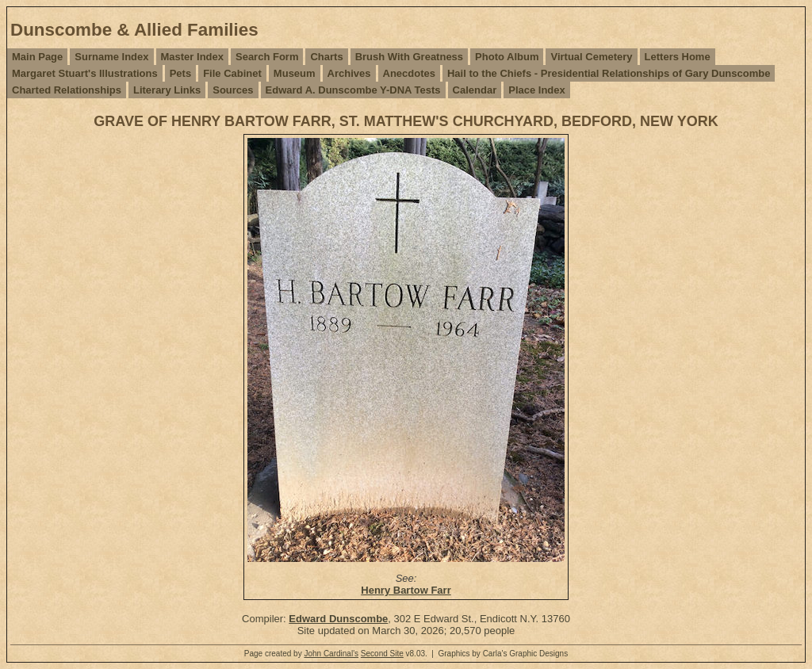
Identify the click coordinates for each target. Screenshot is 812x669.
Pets (180, 73)
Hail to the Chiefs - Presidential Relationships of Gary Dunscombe (609, 73)
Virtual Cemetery (591, 57)
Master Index (192, 57)
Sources (233, 90)
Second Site (382, 654)
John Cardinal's (331, 654)
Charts (326, 57)
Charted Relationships (67, 90)
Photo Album (507, 57)
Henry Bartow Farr (406, 590)
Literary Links (167, 90)
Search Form (267, 57)
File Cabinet (232, 73)
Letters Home (678, 57)
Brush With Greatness (409, 57)
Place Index (537, 90)
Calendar (475, 90)
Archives (349, 73)
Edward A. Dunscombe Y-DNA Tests (353, 90)
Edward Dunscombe (338, 619)
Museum (295, 73)
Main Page (37, 57)
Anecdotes (409, 73)
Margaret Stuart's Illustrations (85, 73)
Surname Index (111, 57)
